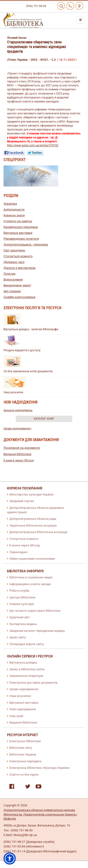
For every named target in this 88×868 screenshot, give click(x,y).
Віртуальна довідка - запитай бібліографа (31, 329)
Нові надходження (23, 709)
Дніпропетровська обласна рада (33, 519)
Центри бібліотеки (22, 597)
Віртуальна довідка (23, 662)
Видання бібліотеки (17, 454)
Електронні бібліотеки (25, 741)
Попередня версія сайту (27, 644)
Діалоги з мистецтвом (19, 268)
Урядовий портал (22, 501)
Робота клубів (19, 591)
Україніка (10, 204)
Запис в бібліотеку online (27, 669)
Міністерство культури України (31, 494)
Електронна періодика (25, 761)
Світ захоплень (14, 250)
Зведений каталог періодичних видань (37, 631)
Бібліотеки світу (21, 748)
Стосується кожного (18, 256)
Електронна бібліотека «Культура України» (40, 768)
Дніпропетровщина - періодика (26, 244)
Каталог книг (44, 419)
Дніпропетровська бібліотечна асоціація (38, 532)
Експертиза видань (23, 624)
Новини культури (22, 604)
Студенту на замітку (18, 221)
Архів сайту (18, 637)
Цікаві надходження (18, 429)
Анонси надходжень (18, 410)
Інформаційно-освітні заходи (30, 584)
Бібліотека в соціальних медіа (31, 577)
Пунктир (10, 274)
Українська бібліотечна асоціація (33, 525)
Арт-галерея (12, 291)
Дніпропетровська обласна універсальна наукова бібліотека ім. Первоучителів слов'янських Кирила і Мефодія (40, 814)
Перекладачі (18, 552)
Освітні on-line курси (24, 775)
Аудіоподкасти (14, 209)
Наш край (16, 716)
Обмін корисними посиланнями (32, 559)
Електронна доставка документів (33, 683)
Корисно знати (14, 215)
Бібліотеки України (23, 754)
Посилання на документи (22, 448)
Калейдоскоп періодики (21, 227)
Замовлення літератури (26, 676)
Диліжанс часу (14, 262)
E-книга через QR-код (19, 460)
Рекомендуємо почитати (21, 239)
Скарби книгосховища (19, 297)
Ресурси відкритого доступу (22, 350)
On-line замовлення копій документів (28, 371)
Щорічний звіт (20, 617)
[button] (10, 858)
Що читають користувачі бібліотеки (35, 611)
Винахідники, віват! (17, 285)
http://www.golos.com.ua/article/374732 (33, 145)
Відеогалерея (13, 279)
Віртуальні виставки (18, 233)
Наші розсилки (13, 392)
